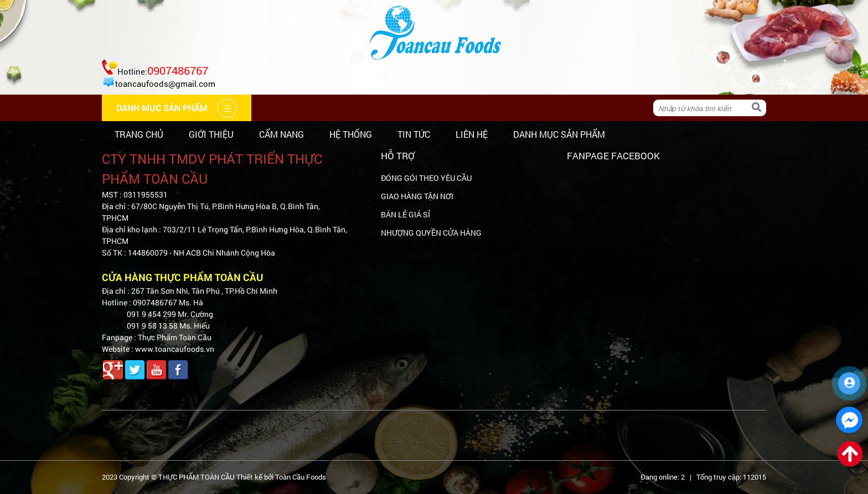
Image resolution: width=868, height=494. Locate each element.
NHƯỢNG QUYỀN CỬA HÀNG (431, 233)
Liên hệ (472, 134)
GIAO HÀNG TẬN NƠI (417, 196)
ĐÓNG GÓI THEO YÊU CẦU (426, 178)
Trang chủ (139, 134)
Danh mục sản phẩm (559, 134)
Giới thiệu (211, 134)
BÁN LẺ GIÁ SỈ (405, 214)
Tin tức (414, 134)
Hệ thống (351, 134)
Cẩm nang (281, 134)
